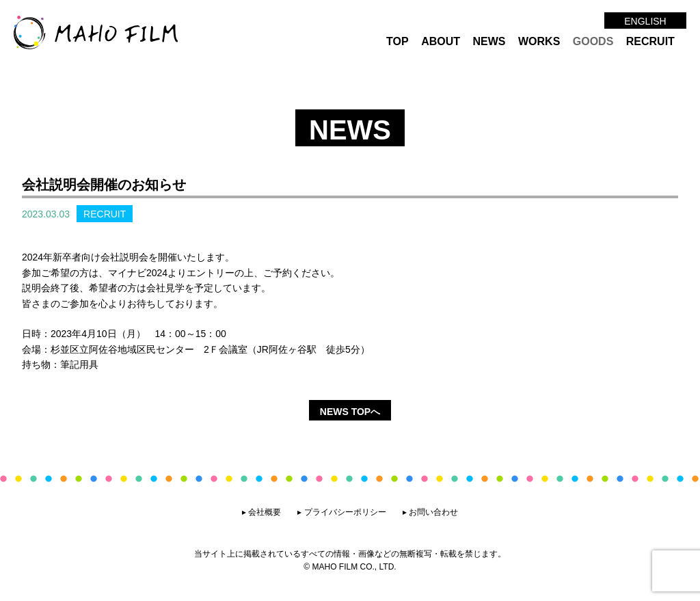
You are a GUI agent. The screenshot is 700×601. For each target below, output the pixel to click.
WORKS (539, 41)
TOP (398, 41)
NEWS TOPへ (350, 412)
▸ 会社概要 (261, 512)
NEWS (489, 41)
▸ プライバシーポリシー (341, 512)
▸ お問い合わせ (430, 512)
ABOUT (441, 41)
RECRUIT (650, 41)
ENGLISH (645, 21)
